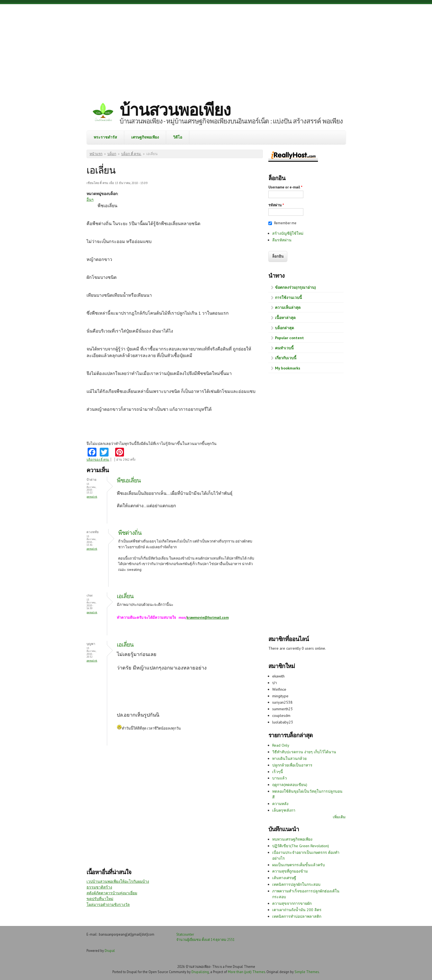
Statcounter (185, 934)
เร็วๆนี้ (278, 772)
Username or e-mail (285, 187)
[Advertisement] (216, 48)
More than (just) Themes (246, 972)
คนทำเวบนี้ (284, 348)
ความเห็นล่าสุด (288, 307)
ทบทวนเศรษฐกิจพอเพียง (292, 839)
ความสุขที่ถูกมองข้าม (290, 871)
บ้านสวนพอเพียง (175, 110)
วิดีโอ (178, 137)
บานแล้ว (280, 778)
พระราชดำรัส (105, 137)
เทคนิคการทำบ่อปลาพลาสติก (297, 916)
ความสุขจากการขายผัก (292, 903)
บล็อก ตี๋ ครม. (131, 154)
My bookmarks (288, 368)
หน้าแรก (96, 154)
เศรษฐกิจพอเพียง (145, 137)
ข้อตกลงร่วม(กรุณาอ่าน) (295, 287)
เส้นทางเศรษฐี (284, 878)
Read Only (281, 745)
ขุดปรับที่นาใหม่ (100, 899)
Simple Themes (307, 972)
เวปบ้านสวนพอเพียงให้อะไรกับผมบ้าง (118, 881)
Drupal (110, 951)
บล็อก (112, 154)
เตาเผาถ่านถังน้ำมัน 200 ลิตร (297, 910)
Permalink (92, 497)
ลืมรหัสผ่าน (282, 240)
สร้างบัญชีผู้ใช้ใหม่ (288, 233)
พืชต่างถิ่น (130, 533)
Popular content (289, 338)
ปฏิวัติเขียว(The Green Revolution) (301, 846)
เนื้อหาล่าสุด (285, 318)
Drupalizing (200, 972)
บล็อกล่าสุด (284, 328)
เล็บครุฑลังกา (284, 810)
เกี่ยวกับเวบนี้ (286, 358)
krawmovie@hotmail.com (208, 618)
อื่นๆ (90, 199)
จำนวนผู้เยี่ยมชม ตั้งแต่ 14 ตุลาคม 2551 (206, 939)
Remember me (285, 223)
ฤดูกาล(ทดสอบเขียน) (290, 785)
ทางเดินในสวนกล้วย (289, 758)
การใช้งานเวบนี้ (288, 298)
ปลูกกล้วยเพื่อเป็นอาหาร (292, 765)
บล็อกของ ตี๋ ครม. (98, 460)
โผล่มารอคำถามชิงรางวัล (108, 905)
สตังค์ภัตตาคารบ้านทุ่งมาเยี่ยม (112, 893)
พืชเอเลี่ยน (129, 480)
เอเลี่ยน (125, 596)
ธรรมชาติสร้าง (99, 887)
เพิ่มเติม (339, 817)
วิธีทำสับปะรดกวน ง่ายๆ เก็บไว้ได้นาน (304, 752)
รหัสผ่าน (276, 205)
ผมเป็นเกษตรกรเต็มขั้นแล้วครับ (299, 865)
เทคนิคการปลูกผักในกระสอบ (296, 884)
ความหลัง (280, 804)
